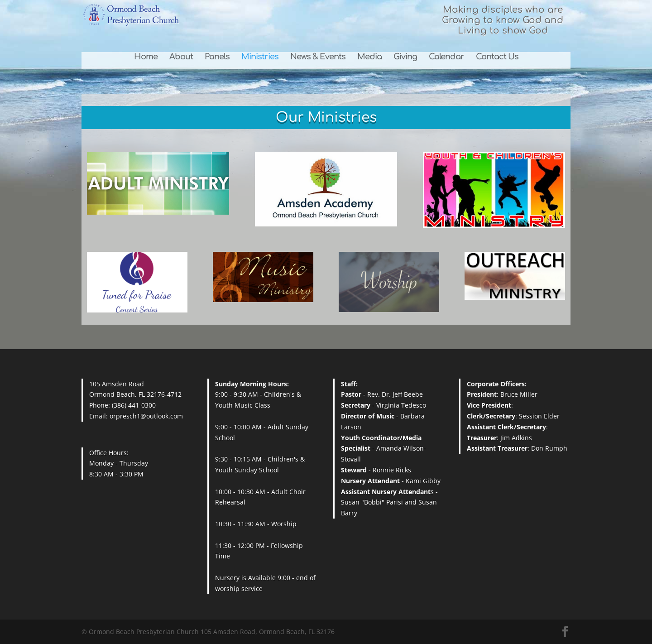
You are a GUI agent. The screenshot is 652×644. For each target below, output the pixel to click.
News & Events (318, 57)
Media (369, 57)
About (181, 57)
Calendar (446, 57)
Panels (217, 57)
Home (146, 57)
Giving (405, 57)
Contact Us (497, 57)
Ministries (260, 57)
